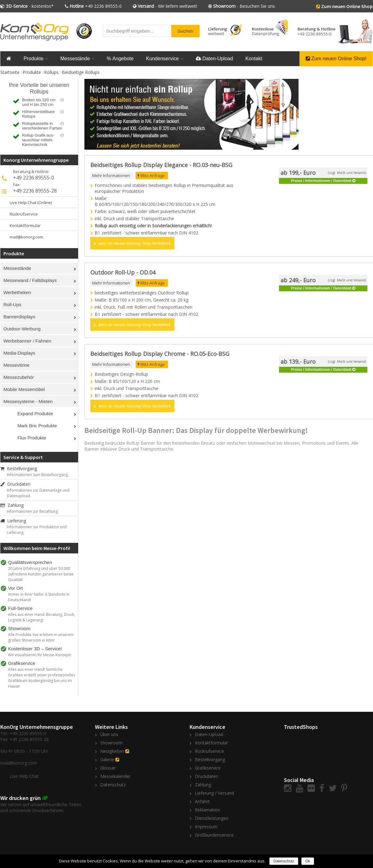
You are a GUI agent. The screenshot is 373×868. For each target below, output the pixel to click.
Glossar (108, 768)
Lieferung (13, 521)
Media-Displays (19, 353)
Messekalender (115, 776)
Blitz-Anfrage (151, 175)
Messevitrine (16, 365)
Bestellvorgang (19, 468)
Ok (308, 861)
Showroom (111, 743)
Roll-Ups (12, 304)
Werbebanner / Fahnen (27, 341)
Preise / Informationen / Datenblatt (321, 181)
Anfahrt (202, 801)
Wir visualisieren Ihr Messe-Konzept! (40, 655)
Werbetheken (17, 292)
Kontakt (254, 59)
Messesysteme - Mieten (28, 401)
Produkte (36, 59)
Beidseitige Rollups (81, 72)
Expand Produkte (35, 414)
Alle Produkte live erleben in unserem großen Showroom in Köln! (41, 637)
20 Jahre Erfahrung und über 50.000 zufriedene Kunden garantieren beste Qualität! (41, 574)
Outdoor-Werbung (22, 329)
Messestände (77, 59)
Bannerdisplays (19, 317)
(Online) (45, 202)
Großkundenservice (214, 835)
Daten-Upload (214, 59)
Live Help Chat (23, 202)
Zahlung (12, 505)
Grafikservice (208, 768)
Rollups (51, 72)
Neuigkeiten (112, 751)
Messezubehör (19, 377)
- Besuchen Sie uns (244, 6)
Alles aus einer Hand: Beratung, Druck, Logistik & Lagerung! (42, 617)
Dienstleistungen (212, 818)
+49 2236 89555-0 (96, 6)
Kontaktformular (25, 225)
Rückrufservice (24, 214)
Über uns (109, 734)
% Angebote (120, 59)
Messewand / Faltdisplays (30, 280)
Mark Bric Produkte (37, 426)
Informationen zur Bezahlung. (33, 511)
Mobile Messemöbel (24, 389)
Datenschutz (113, 785)
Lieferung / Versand (214, 793)
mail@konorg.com (26, 237)
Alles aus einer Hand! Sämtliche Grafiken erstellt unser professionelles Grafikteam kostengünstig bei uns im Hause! (42, 678)
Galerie (107, 759)
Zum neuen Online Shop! (336, 59)
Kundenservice (164, 59)
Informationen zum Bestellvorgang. (38, 475)
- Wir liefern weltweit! (167, 6)
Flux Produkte (32, 438)
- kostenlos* (30, 6)
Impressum (206, 827)
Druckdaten (15, 484)
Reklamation (207, 810)
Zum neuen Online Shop (347, 6)
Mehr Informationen (111, 175)
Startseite (10, 72)
